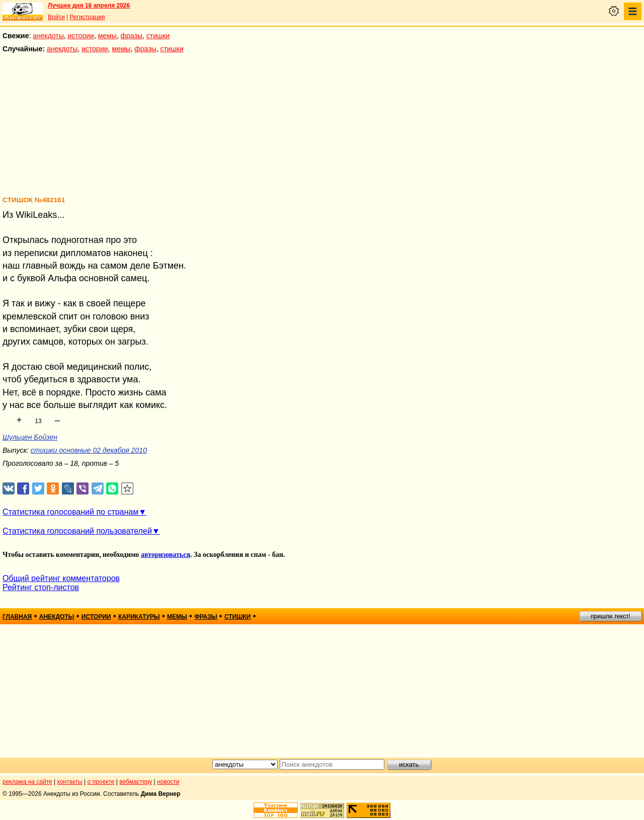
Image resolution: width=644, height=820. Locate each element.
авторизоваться (166, 555)
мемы (107, 36)
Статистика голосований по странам (70, 512)
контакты (70, 782)
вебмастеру (136, 782)
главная (17, 617)
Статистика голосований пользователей (77, 531)
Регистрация (87, 17)
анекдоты (48, 36)
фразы (132, 36)
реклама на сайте (27, 782)
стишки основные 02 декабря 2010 (89, 450)
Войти (56, 17)
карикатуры (139, 617)
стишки (158, 36)
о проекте (101, 782)
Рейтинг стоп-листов (41, 587)
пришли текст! (611, 616)
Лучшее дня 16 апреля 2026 (89, 6)
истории (81, 36)
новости (168, 782)
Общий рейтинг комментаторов (61, 578)
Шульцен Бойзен (30, 437)
